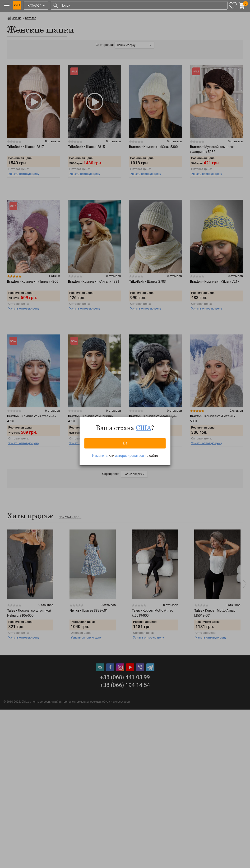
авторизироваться (130, 456)
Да (125, 443)
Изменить (100, 456)
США (144, 428)
